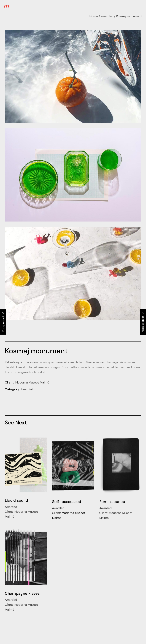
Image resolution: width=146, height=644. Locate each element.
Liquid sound (16, 500)
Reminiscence (112, 502)
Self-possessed (67, 502)
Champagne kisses (22, 593)
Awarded (27, 389)
